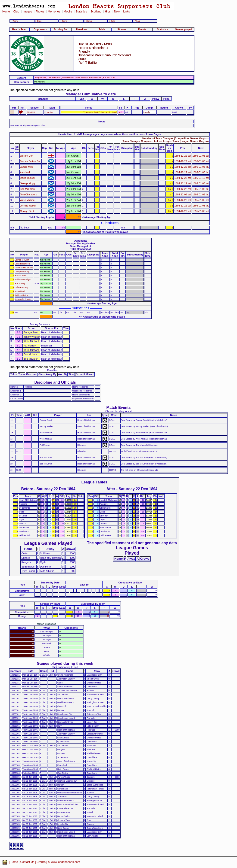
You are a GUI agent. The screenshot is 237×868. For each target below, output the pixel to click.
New (117, 12)
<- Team (14, 21)
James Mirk (26, 167)
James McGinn (22, 260)
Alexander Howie (23, 299)
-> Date (112, 21)
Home (6, 12)
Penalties (82, 29)
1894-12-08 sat (183, 194)
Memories (54, 12)
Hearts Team (20, 29)
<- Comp (63, 21)
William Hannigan (23, 279)
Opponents (40, 29)
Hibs (108, 12)
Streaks (122, 29)
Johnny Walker (28, 206)
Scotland (96, 12)
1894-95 (31, 112)
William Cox (26, 156)
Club (16, 12)
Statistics (81, 12)
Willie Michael (27, 200)
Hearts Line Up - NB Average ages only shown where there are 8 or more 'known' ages (110, 134)
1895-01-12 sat (201, 178)
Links (126, 12)
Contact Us (27, 862)
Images (27, 12)
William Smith (22, 295)
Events (142, 29)
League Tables (94, 482)
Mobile (68, 12)
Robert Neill (21, 276)
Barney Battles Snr (30, 161)
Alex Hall (25, 172)
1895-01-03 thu (201, 167)
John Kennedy (22, 287)
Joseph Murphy (22, 272)
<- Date (38, 21)
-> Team (137, 21)
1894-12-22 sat (183, 156)
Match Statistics (47, 624)
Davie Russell (27, 178)
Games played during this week (65, 663)
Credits (41, 862)
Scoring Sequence (40, 324)
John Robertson (23, 264)
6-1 (121, 112)
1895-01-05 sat (201, 156)
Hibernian (48, 112)
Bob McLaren (27, 189)
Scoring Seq (61, 29)
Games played (184, 29)
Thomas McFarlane (24, 268)
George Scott (27, 211)
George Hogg (27, 183)
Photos (40, 12)
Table (102, 29)
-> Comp (88, 21)
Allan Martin (21, 291)
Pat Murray (20, 283)
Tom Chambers (28, 194)
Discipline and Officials (55, 382)
